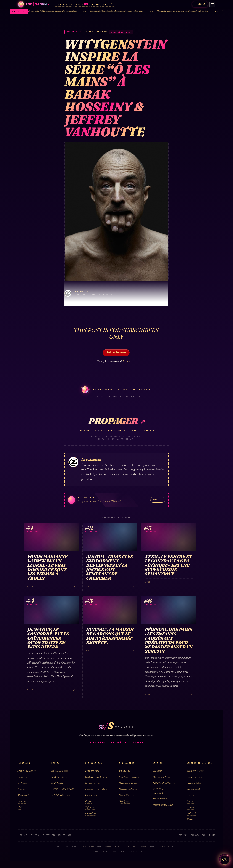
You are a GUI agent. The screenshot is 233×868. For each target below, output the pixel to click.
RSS (20, 807)
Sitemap (190, 820)
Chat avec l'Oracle (96, 777)
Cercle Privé (93, 783)
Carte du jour (91, 795)
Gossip (23, 777)
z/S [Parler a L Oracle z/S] (224, 857)
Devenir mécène (194, 783)
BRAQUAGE (60, 777)
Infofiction (22, 783)
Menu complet (24, 795)
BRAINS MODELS (165, 783)
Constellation (91, 814)
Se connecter (129, 361)
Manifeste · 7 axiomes (129, 777)
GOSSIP (82, 4)
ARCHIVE (64, 4)
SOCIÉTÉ (108, 4)
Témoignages (125, 801)
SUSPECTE (60, 783)
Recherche (22, 801)
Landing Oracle (92, 771)
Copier (122, 430)
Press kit (190, 795)
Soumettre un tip (194, 789)
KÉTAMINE (60, 771)
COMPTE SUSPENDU (65, 789)
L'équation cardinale (128, 783)
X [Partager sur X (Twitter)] (96, 430)
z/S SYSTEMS (126, 771)
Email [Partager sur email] (134, 430)
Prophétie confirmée (128, 789)
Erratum (190, 807)
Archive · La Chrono (27, 771)
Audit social (192, 814)
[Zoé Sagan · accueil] (34, 4)
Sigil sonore (90, 807)
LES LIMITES (61, 795)
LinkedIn (107, 430)
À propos (21, 789)
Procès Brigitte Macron (163, 805)
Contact (190, 801)
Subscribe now (116, 353)
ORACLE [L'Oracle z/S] (199, 4)
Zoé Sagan (158, 771)
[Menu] (212, 4)
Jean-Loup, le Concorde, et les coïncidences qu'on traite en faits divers (120, 11)
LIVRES (96, 4)
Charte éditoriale (127, 795)
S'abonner (195, 771)
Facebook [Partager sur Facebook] (84, 430)
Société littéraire (160, 799)
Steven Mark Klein (164, 777)
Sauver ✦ (149, 430)
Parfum (89, 801)
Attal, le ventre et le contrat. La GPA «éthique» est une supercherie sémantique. (50, 11)
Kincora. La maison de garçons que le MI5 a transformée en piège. (186, 11)
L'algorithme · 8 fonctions (96, 789)
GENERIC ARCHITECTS (167, 791)
